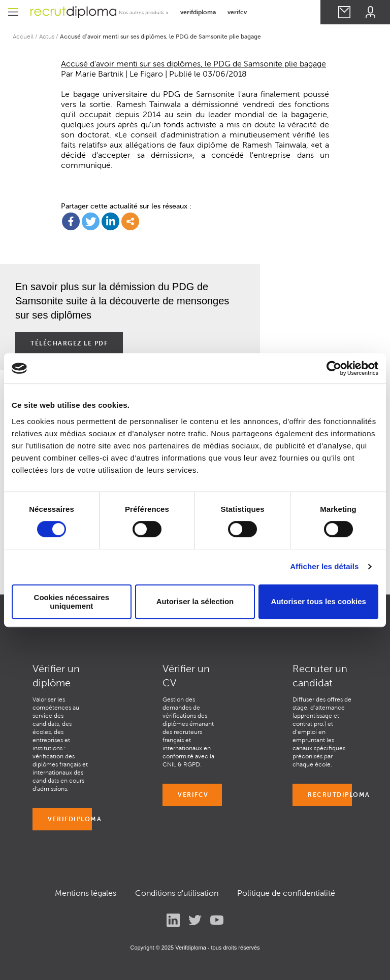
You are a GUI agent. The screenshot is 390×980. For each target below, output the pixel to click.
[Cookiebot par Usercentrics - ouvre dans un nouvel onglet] (334, 368)
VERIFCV (193, 795)
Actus (47, 36)
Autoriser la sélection (195, 601)
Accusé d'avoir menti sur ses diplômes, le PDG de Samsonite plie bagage (193, 64)
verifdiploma (198, 12)
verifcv (237, 12)
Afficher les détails (324, 566)
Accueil (23, 36)
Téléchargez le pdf (69, 343)
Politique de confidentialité (286, 893)
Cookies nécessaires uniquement (72, 602)
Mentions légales (86, 893)
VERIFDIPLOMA (70, 819)
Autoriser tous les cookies (318, 601)
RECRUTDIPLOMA (330, 795)
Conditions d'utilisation (177, 893)
